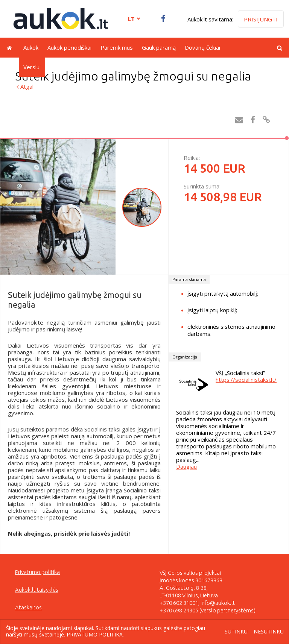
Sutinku (236, 632)
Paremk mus (117, 47)
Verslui (32, 67)
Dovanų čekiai (202, 47)
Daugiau (186, 466)
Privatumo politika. (95, 634)
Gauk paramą (159, 47)
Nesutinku (269, 632)
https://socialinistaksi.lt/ (246, 380)
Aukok (31, 47)
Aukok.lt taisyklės (37, 590)
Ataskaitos (28, 607)
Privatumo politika (37, 572)
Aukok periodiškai (69, 47)
